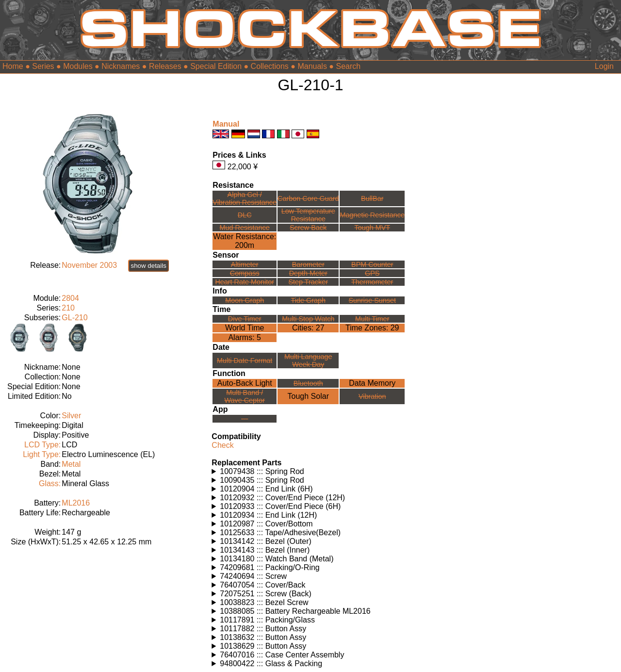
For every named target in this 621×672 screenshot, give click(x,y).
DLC (245, 215)
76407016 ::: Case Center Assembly (282, 655)
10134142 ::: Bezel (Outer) (266, 541)
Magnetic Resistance (372, 215)
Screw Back (308, 228)
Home (13, 66)
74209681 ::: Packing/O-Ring (270, 567)
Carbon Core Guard (308, 198)
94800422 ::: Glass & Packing (271, 664)
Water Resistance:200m (245, 241)
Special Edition (216, 66)
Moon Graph (245, 300)
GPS (372, 273)
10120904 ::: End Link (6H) (266, 489)
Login (604, 66)
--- (245, 419)
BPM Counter (372, 264)
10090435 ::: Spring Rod (262, 480)
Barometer (308, 264)
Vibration (372, 396)
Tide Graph (308, 300)
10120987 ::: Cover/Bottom (266, 524)
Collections (270, 66)
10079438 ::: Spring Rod (262, 471)
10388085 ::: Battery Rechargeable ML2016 (295, 611)
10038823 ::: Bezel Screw (264, 602)
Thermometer (372, 282)
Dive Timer (245, 319)
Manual (226, 124)
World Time (245, 328)
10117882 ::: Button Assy (263, 629)
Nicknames (121, 66)
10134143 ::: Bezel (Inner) (265, 550)
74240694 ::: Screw (253, 576)
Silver (71, 416)
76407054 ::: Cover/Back (262, 585)
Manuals (312, 66)
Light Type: (42, 454)
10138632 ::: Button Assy (263, 637)
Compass (245, 273)
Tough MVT (372, 228)
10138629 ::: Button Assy (263, 646)
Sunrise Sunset (372, 300)
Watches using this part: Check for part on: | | (310, 472)
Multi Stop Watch (308, 319)
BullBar (372, 198)
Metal (71, 464)
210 (68, 308)
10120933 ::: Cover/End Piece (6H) (280, 506)
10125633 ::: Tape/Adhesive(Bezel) (280, 533)
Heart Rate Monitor (245, 282)
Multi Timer (372, 319)
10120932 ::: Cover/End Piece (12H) (282, 498)
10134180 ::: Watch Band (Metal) (277, 559)
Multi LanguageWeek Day (308, 361)
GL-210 (74, 318)
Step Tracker (308, 282)
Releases (165, 66)
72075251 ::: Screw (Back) (266, 594)
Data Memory (372, 383)
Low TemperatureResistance (308, 215)
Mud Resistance (245, 228)
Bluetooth (308, 383)
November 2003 (89, 265)
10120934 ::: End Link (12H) (268, 515)
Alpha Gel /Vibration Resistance (245, 198)
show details (148, 266)
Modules (78, 66)
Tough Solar (308, 396)
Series (43, 66)
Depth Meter (308, 273)
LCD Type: (42, 445)
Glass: (50, 484)
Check (222, 445)
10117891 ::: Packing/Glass (267, 620)
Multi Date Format (245, 361)
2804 (70, 298)
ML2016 (76, 503)
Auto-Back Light (245, 383)
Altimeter (245, 264)
